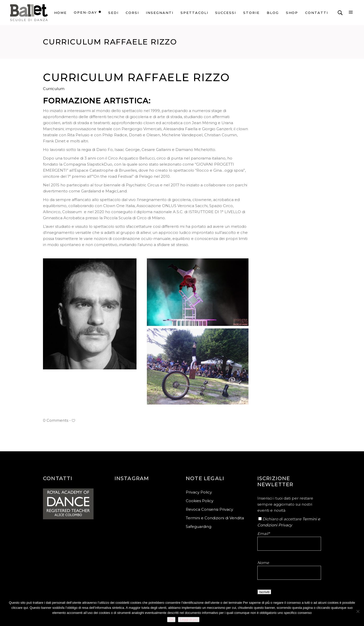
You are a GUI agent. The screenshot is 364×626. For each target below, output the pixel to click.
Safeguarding (199, 527)
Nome (263, 563)
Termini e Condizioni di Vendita (215, 518)
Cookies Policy (200, 501)
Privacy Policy (199, 492)
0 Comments (56, 420)
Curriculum (54, 89)
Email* (264, 534)
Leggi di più (189, 620)
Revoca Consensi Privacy (209, 509)
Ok (171, 620)
